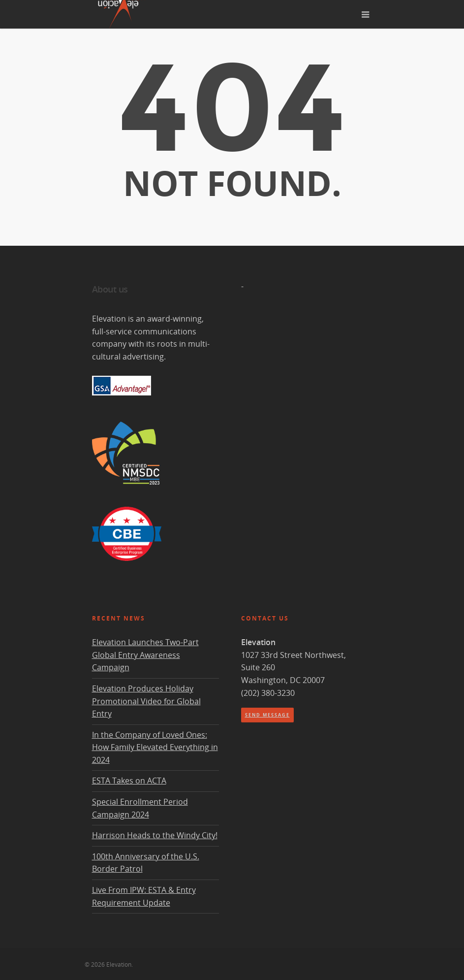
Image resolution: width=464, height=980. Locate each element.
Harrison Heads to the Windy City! (155, 835)
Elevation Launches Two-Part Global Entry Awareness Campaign (145, 655)
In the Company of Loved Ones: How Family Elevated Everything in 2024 (155, 747)
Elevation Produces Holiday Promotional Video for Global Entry (146, 701)
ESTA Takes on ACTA (129, 781)
